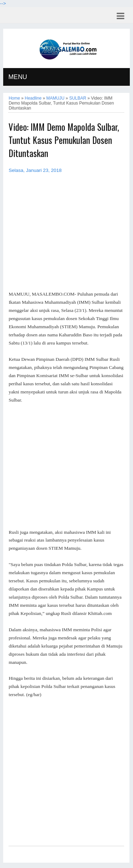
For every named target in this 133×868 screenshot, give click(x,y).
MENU (18, 77)
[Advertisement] (66, 466)
